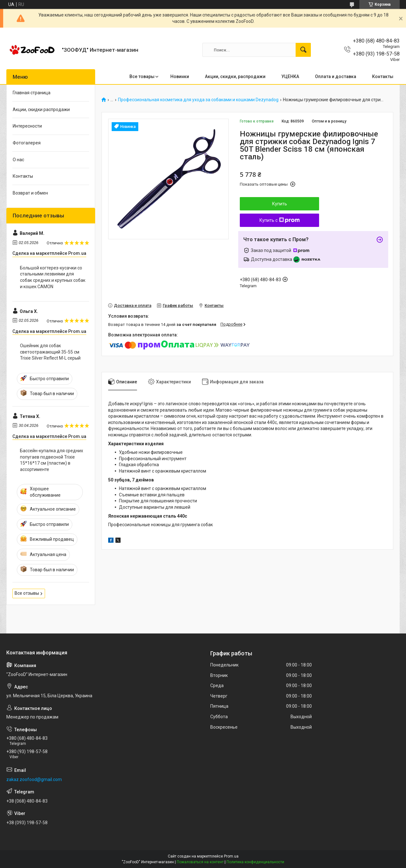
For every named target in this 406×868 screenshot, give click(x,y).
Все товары (142, 76)
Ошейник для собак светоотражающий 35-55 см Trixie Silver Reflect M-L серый (50, 352)
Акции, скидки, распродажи (235, 76)
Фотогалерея (27, 143)
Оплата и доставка (336, 76)
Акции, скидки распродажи (41, 109)
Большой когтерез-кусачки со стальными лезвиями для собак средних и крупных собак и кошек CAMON (53, 277)
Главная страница (32, 93)
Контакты (383, 76)
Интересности (27, 126)
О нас (18, 160)
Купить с (280, 220)
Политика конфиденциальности (255, 862)
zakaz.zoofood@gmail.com (34, 779)
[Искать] (303, 50)
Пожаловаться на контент (200, 862)
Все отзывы (27, 593)
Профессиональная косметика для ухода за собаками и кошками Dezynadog (198, 100)
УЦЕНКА (290, 76)
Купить (280, 204)
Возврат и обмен (30, 193)
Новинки (180, 76)
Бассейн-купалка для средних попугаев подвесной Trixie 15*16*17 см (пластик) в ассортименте (52, 460)
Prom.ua (231, 856)
